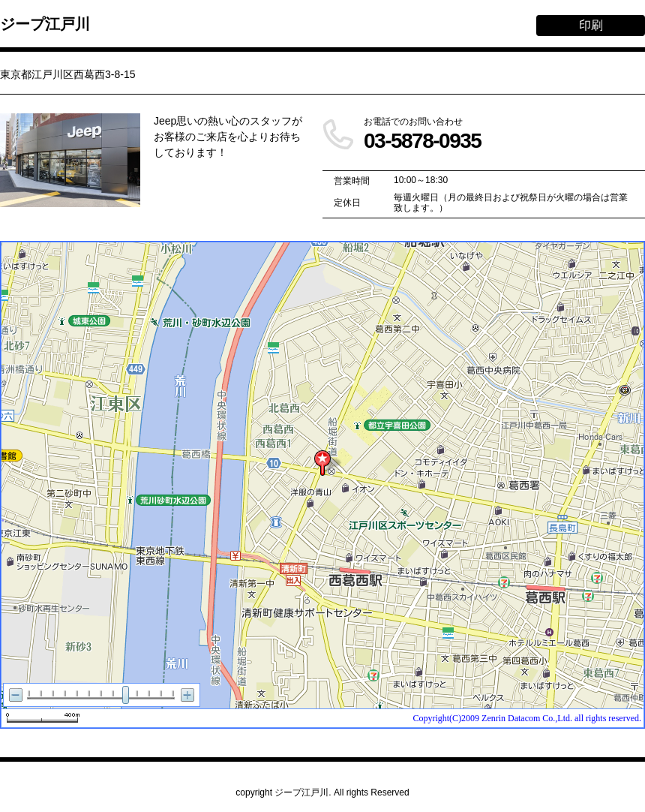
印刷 (591, 25)
